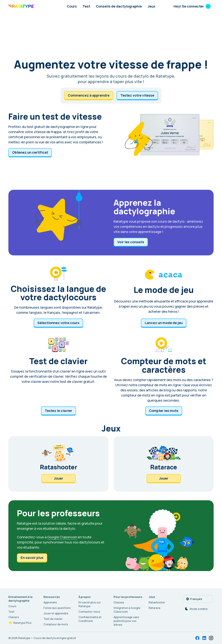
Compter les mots (164, 411)
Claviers (14, 617)
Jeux (151, 6)
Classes (119, 602)
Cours (72, 6)
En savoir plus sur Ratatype (90, 604)
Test (86, 6)
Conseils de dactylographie (119, 6)
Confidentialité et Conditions (90, 619)
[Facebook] (197, 638)
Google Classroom (62, 537)
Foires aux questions (57, 608)
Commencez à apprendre (89, 95)
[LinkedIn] (204, 638)
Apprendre (50, 602)
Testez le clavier (58, 411)
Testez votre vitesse (137, 95)
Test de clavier (53, 619)
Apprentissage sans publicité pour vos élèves (126, 621)
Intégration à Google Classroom (127, 610)
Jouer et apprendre (56, 613)
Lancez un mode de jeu (164, 323)
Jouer (58, 478)
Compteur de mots (56, 624)
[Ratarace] (164, 464)
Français (194, 599)
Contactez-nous (89, 612)
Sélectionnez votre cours (58, 323)
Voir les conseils (131, 242)
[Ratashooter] (58, 464)
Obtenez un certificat (30, 152)
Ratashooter (157, 602)
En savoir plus (32, 558)
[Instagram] (211, 638)
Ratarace (155, 608)
